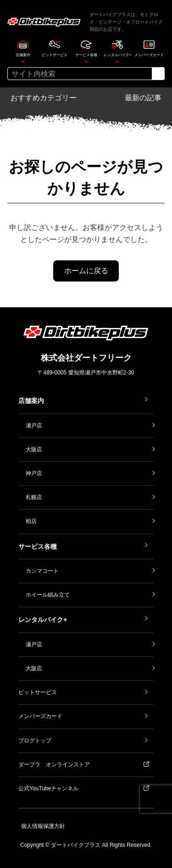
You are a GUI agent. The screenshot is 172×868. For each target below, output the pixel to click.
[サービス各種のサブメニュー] (86, 61)
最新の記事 (143, 98)
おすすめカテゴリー (44, 98)
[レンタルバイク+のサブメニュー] (117, 61)
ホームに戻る (86, 271)
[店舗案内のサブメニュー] (23, 61)
